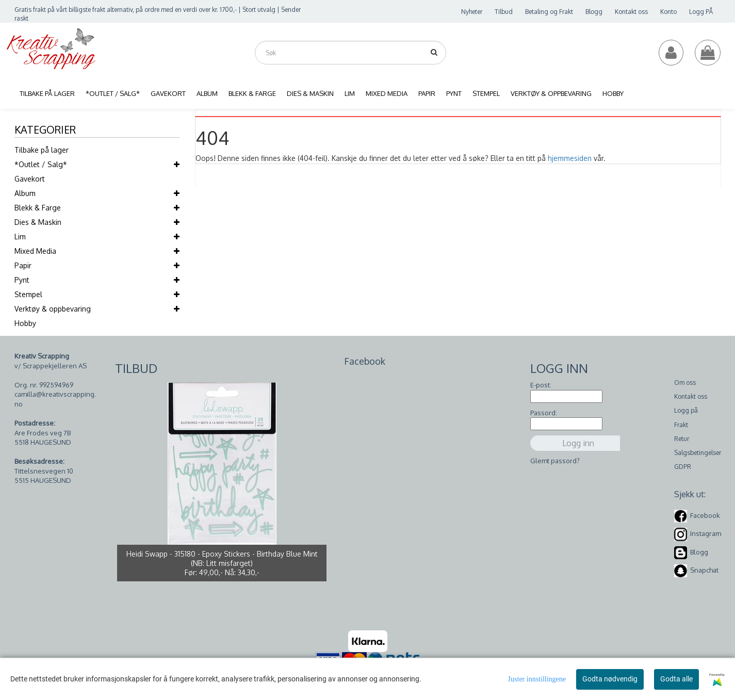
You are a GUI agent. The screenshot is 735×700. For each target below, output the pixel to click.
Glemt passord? (555, 461)
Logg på (686, 410)
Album (25, 193)
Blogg (594, 12)
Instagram (706, 533)
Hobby (25, 323)
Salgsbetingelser (698, 453)
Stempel (28, 294)
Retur (682, 439)
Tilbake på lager (42, 150)
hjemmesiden (570, 158)
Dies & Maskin (38, 222)
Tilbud (504, 12)
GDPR (683, 467)
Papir (23, 265)
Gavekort (30, 179)
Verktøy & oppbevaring (53, 309)
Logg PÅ (701, 12)
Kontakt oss (631, 12)
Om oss (685, 382)
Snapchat (704, 570)
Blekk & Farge (38, 208)
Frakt (681, 425)
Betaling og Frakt (549, 12)
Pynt (22, 280)
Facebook (705, 515)
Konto (668, 12)
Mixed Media (35, 251)
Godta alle (676, 679)
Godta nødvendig (610, 679)
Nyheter (472, 12)
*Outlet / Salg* (41, 164)
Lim (20, 237)
